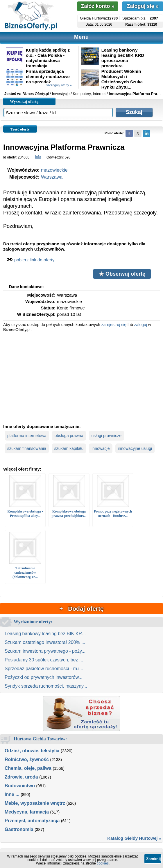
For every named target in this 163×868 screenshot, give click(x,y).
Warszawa (52, 177)
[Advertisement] (82, 377)
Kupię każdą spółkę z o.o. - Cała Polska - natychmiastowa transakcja (48, 58)
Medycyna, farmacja (27, 812)
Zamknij (153, 859)
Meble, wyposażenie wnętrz (35, 803)
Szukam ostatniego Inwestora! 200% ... (45, 642)
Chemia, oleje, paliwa (28, 768)
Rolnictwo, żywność (27, 759)
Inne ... (12, 794)
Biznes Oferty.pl (36, 94)
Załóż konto (97, 6)
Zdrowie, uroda (21, 777)
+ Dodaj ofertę (81, 609)
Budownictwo (20, 786)
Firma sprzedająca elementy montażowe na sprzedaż (48, 76)
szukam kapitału (69, 448)
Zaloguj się (143, 6)
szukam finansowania (27, 448)
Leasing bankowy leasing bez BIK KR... (45, 634)
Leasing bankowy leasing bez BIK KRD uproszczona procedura (123, 58)
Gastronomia (19, 829)
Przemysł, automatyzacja (32, 821)
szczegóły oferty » (59, 85)
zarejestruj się (114, 325)
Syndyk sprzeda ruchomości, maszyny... (46, 686)
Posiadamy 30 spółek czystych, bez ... (44, 660)
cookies (103, 863)
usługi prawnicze (107, 436)
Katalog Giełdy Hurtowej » (134, 838)
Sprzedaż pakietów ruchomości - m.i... (44, 669)
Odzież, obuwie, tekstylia (32, 751)
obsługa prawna (69, 436)
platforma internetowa (27, 436)
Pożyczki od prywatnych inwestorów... (44, 677)
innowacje (101, 448)
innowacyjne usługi (135, 448)
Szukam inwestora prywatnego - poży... (45, 651)
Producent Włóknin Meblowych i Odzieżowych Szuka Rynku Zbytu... (122, 79)
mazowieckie (54, 170)
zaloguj (141, 325)
